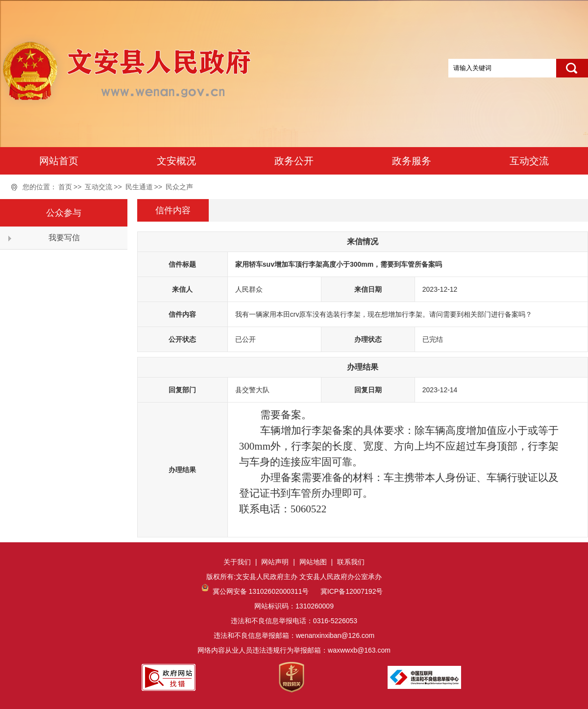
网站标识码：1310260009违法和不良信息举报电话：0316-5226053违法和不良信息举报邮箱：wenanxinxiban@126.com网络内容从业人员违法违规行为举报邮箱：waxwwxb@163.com (294, 621)
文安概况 (176, 161)
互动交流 (529, 161)
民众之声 (179, 187)
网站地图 (313, 562)
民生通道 (139, 187)
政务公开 (294, 161)
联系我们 (351, 562)
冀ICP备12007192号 (351, 591)
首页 (65, 187)
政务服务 (412, 161)
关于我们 (237, 562)
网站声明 (275, 562)
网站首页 (59, 161)
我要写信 (64, 238)
